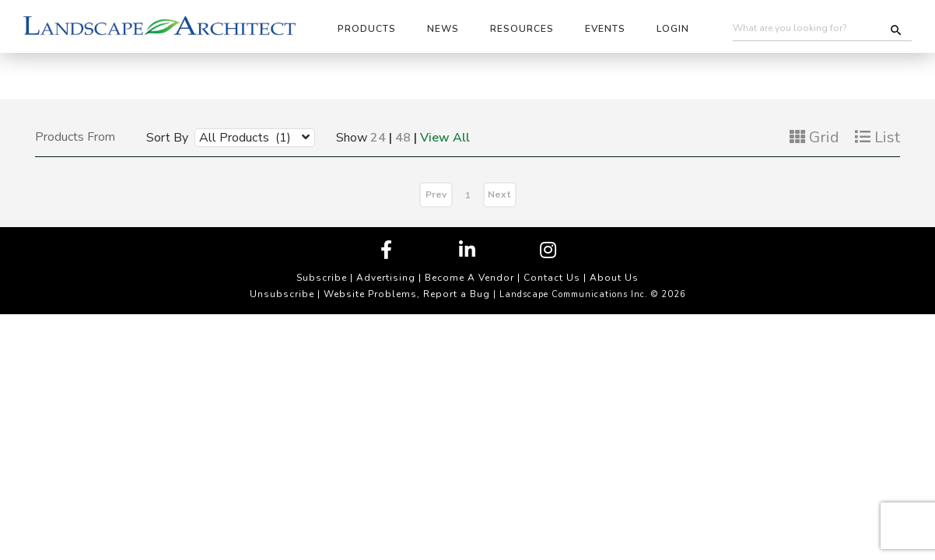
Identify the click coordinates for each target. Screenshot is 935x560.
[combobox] (243, 137)
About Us (614, 278)
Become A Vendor (469, 278)
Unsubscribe (282, 294)
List (877, 137)
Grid (814, 137)
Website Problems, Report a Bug (407, 294)
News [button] (443, 29)
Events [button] (605, 29)
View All (445, 138)
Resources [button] (522, 29)
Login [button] (673, 29)
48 (403, 138)
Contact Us (552, 278)
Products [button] (367, 29)
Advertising (386, 278)
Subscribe (322, 278)
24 (378, 138)
